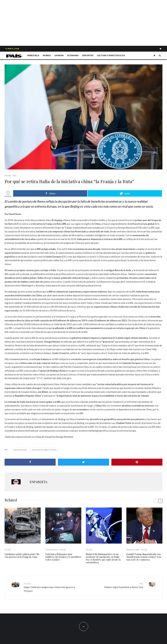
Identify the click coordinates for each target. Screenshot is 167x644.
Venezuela (33, 55)
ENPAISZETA (39, 482)
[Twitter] (160, 49)
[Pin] (137, 462)
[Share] (30, 462)
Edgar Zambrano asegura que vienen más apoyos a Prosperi (53, 587)
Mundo (47, 55)
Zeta (14, 175)
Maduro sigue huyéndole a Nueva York (115, 585)
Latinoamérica (52, 550)
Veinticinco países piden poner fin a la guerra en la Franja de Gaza (22, 555)
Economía (73, 55)
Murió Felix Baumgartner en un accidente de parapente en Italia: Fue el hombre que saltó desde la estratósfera (103, 558)
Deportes (88, 55)
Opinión (59, 55)
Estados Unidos (133, 550)
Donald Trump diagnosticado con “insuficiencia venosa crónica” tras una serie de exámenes (144, 557)
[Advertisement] (83, 23)
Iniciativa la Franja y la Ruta (45, 450)
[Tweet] (83, 462)
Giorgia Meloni (21, 450)
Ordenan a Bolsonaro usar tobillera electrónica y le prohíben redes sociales (63, 557)
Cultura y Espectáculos (111, 55)
